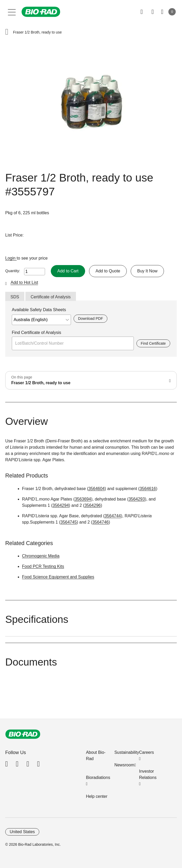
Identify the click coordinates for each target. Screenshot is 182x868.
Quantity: (13, 271)
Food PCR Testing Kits (43, 566)
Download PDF (90, 318)
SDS (15, 297)
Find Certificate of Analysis (37, 333)
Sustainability (127, 752)
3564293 (137, 499)
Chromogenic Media (41, 556)
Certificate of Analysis (51, 297)
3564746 (101, 522)
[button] (7, 32)
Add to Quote (108, 271)
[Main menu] (12, 12)
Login (11, 258)
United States (22, 832)
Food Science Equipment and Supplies (58, 577)
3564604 (96, 489)
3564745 (69, 522)
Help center (97, 796)
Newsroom (124, 765)
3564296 (92, 505)
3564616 (148, 489)
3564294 (61, 505)
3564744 (113, 516)
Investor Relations (148, 774)
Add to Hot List (24, 282)
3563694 (83, 499)
